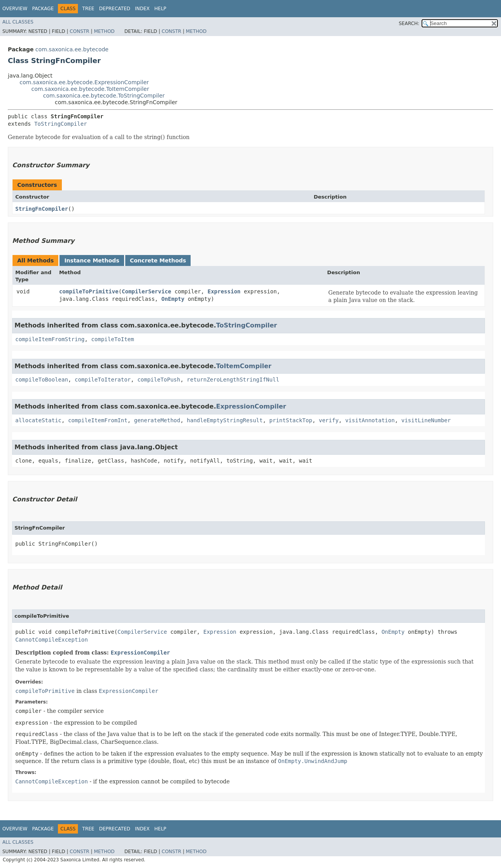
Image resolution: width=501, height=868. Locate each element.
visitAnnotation (370, 420)
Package (43, 9)
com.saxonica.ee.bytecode (72, 49)
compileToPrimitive (89, 291)
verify (329, 420)
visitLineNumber (426, 420)
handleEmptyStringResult (225, 420)
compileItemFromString (50, 339)
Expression (224, 291)
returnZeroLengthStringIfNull (233, 380)
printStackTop (291, 420)
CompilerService (146, 291)
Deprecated (115, 9)
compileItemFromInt (98, 420)
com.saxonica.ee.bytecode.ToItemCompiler (90, 89)
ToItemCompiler (244, 366)
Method (104, 31)
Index (142, 9)
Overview (15, 9)
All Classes (18, 22)
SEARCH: (409, 24)
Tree (88, 9)
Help (160, 9)
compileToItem (113, 339)
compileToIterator (103, 380)
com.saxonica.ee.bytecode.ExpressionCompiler (84, 82)
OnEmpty (173, 299)
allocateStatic (38, 420)
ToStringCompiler (60, 124)
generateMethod (157, 420)
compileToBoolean (42, 380)
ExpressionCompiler (251, 406)
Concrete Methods (158, 260)
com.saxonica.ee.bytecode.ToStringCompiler (104, 96)
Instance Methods (92, 260)
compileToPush (159, 380)
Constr (79, 31)
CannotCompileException (51, 640)
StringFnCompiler (42, 209)
